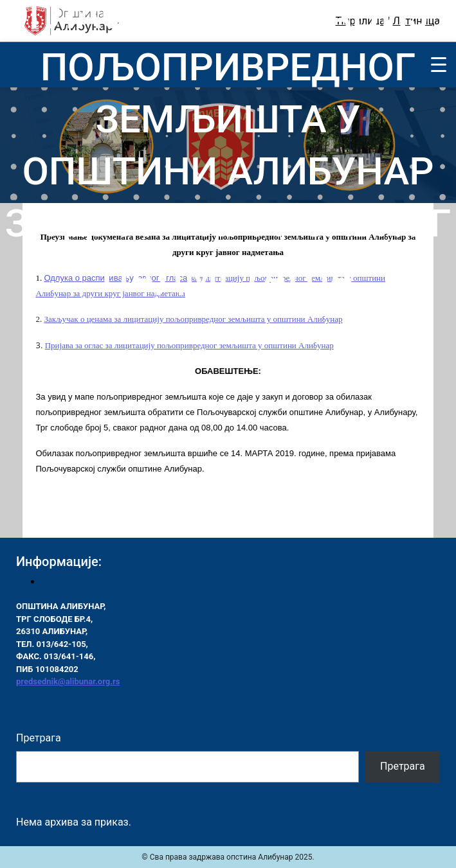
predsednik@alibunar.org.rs (68, 681)
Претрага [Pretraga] (403, 766)
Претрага (39, 738)
